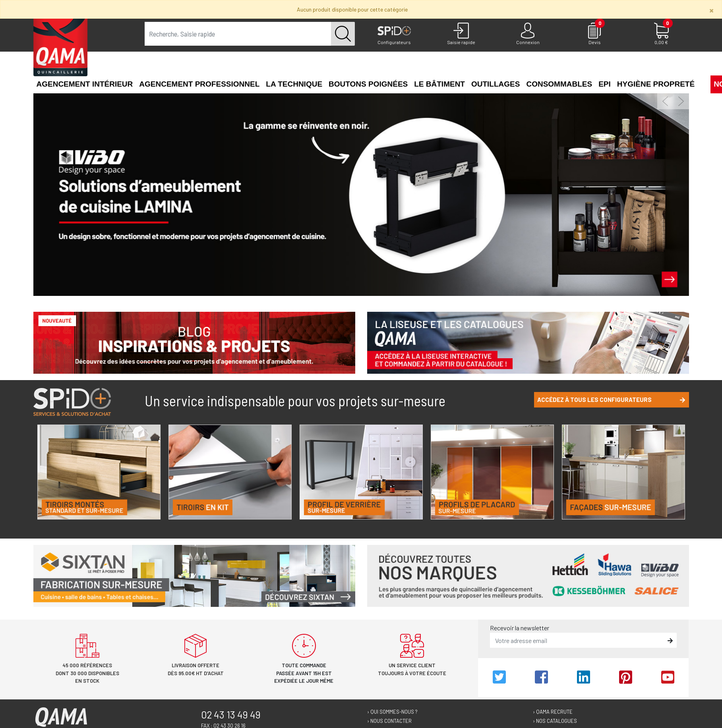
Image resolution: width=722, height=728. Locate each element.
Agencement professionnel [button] (199, 84)
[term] (238, 34)
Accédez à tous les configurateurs (611, 400)
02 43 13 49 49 (231, 714)
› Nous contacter (389, 721)
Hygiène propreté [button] (656, 84)
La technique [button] (294, 84)
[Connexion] (528, 34)
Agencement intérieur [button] (85, 84)
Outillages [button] (496, 84)
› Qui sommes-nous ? (392, 712)
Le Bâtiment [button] (439, 84)
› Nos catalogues (555, 721)
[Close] (711, 10)
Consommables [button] (559, 84)
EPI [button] (605, 84)
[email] (578, 640)
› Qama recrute (553, 712)
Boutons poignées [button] (368, 84)
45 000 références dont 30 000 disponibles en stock (87, 673)
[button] (701, 83)
